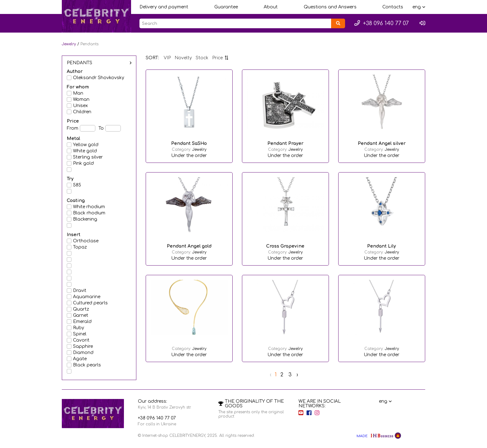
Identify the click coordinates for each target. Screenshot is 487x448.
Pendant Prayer (285, 143)
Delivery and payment (164, 7)
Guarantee (226, 7)
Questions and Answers (330, 7)
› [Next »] (297, 375)
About (271, 7)
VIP (167, 58)
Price (220, 58)
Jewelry (69, 44)
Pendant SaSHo (189, 143)
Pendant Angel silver (382, 143)
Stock (202, 58)
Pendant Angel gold (189, 246)
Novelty (183, 58)
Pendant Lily (382, 246)
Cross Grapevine (285, 246)
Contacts (393, 7)
